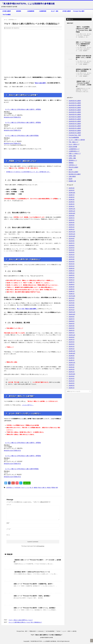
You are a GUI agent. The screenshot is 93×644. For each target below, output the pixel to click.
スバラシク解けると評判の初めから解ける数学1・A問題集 (23, 109)
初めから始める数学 (40, 83)
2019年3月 (72, 275)
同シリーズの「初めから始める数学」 (27, 309)
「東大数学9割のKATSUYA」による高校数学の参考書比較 (28, 4)
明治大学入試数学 (73, 167)
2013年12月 (72, 363)
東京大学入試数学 (73, 172)
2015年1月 (72, 349)
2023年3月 (72, 225)
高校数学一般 (72, 181)
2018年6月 (72, 284)
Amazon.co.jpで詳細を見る (12, 117)
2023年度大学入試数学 (75, 131)
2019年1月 (72, 280)
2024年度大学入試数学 (75, 133)
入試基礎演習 (31, 11)
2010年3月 (72, 385)
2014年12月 (72, 351)
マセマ (23, 488)
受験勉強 (71, 163)
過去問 (70, 179)
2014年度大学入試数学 (75, 110)
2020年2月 (72, 271)
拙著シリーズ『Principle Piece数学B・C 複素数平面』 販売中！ (34, 584)
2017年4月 (72, 303)
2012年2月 (72, 381)
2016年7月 (72, 319)
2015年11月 (72, 335)
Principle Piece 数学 (79, 11)
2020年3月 (72, 268)
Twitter (58, 631)
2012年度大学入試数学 (75, 105)
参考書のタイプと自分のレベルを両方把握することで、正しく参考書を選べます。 (28, 172)
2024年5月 (72, 197)
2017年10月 (72, 296)
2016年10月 (72, 314)
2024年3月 (72, 202)
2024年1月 (72, 206)
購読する (70, 19)
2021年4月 (72, 259)
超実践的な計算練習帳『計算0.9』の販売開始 (84, 70)
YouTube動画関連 (74, 137)
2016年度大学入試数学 (75, 114)
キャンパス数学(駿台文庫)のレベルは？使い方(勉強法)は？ (25, 622)
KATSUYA (18, 488)
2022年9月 (72, 239)
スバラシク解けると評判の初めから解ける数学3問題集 (22, 136)
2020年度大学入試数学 (75, 124)
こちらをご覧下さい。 (28, 405)
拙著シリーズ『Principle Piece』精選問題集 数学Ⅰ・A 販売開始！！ (83, 44)
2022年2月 (72, 255)
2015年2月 (72, 346)
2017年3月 (72, 305)
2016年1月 (72, 333)
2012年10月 (72, 374)
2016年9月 (72, 317)
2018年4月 (72, 287)
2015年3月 (72, 344)
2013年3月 (72, 369)
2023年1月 (72, 229)
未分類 (70, 170)
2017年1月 (72, 310)
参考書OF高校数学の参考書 (46, 637)
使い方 (31, 488)
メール (9, 529)
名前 (8, 523)
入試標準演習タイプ (74, 151)
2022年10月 (72, 236)
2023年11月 (72, 211)
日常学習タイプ (10, 488)
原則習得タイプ (73, 160)
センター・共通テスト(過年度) (77, 140)
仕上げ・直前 (55, 11)
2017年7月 (72, 301)
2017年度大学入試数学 (75, 117)
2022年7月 (72, 243)
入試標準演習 (43, 11)
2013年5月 (72, 365)
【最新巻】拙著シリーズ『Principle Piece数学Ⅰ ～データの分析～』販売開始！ (84, 84)
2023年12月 (72, 209)
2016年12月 (72, 312)
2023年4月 (72, 222)
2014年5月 (72, 358)
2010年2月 (72, 388)
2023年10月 (72, 213)
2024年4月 (72, 200)
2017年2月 (72, 307)
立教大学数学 (72, 176)
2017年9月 (72, 298)
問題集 (53, 488)
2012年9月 (72, 376)
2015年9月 (72, 337)
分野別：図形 (72, 156)
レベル (27, 488)
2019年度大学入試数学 (75, 121)
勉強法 (49, 488)
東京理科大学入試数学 (75, 174)
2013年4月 (72, 367)
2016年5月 (72, 323)
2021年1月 (72, 266)
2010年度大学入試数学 (75, 101)
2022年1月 (72, 257)
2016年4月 (72, 326)
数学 (57, 488)
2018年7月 (72, 282)
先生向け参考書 (73, 147)
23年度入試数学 (67, 11)
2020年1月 (72, 273)
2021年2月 (72, 264)
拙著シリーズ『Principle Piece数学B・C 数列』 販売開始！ (32, 596)
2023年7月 (72, 218)
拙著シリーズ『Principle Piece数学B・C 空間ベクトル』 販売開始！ (35, 608)
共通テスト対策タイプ (75, 153)
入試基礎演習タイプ (74, 149)
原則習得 (19, 11)
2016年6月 (72, 321)
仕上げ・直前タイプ (74, 144)
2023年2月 (72, 227)
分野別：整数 (72, 158)
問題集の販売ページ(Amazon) (36, 631)
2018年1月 (72, 294)
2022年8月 (72, 241)
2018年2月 (72, 291)
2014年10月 (72, 353)
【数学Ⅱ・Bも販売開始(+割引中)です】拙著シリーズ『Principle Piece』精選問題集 (84, 29)
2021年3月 (72, 261)
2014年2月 (72, 360)
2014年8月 (72, 356)
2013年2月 (72, 372)
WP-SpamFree (41, 546)
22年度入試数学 (7, 11)
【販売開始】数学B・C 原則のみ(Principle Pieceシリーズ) (32, 572)
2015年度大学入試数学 (75, 112)
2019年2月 (72, 278)
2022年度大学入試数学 (75, 128)
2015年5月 (72, 342)
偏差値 (36, 488)
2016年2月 (72, 330)
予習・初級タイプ (73, 142)
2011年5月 (72, 383)
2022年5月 (72, 248)
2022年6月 (72, 245)
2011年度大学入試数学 (75, 103)
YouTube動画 (7, 15)
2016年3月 (72, 328)
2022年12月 (72, 232)
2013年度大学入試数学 (75, 108)
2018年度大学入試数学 (75, 119)
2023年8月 (72, 216)
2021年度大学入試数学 (75, 126)
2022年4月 (72, 250)
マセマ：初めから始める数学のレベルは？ (21, 620)
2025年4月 (72, 188)
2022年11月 (72, 234)
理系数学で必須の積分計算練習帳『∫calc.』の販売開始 (84, 57)
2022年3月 (72, 252)
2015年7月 (72, 340)
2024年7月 (72, 195)
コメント (9, 505)
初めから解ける (42, 488)
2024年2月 (72, 204)
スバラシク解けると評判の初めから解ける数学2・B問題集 (23, 122)
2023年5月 (72, 220)
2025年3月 (72, 190)
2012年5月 (72, 379)
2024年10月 (72, 193)
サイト (8, 535)
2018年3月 (72, 289)
